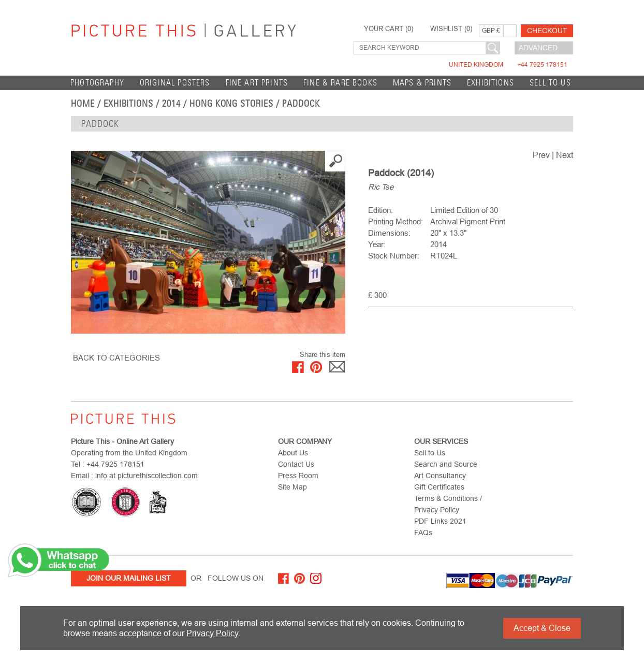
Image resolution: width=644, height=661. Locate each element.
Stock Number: (394, 256)
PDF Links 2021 (440, 521)
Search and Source (446, 464)
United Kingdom (508, 65)
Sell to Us (550, 83)
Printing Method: (396, 221)
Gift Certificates (439, 487)
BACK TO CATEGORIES (116, 358)
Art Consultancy (440, 476)
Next (565, 155)
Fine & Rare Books (340, 83)
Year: (377, 244)
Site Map (292, 487)
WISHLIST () (451, 29)
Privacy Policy (212, 633)
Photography (97, 83)
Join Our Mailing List (129, 578)
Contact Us (296, 464)
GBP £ (491, 31)
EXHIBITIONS (491, 83)
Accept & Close (542, 628)
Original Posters (175, 83)
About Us (293, 453)
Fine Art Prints (257, 83)
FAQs (423, 533)
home (83, 104)
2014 (171, 104)
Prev (541, 155)
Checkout (547, 31)
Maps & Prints (422, 83)
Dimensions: (389, 233)
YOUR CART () (389, 29)
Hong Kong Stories (231, 104)
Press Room (298, 476)
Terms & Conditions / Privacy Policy (448, 504)
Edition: (380, 210)
